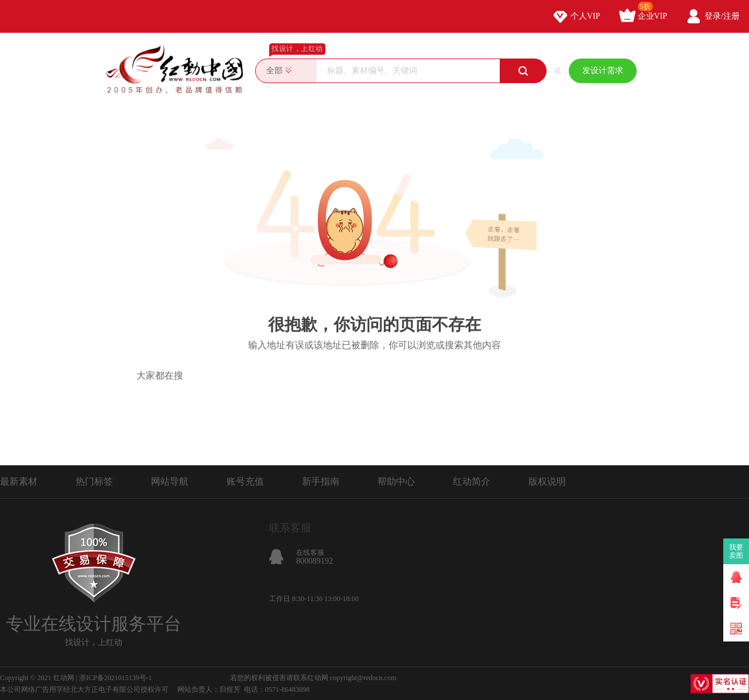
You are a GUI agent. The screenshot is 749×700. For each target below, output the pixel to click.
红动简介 (472, 481)
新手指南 (321, 481)
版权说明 (547, 481)
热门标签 (94, 481)
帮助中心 (396, 481)
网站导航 (170, 481)
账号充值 (245, 481)
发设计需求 (603, 71)
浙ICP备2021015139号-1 (116, 678)
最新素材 (19, 481)
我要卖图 (736, 551)
